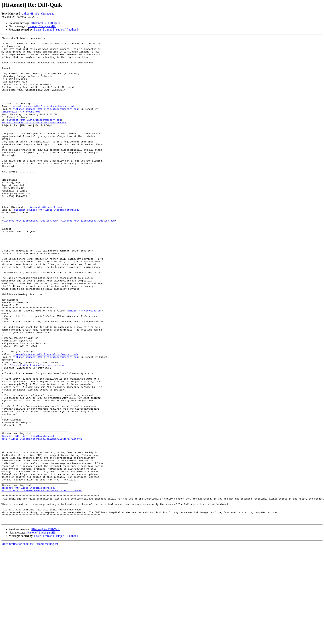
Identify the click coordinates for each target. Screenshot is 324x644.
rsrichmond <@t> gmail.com (43, 241)
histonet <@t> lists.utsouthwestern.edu (34, 137)
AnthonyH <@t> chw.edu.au (37, 14)
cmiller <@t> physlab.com (85, 366)
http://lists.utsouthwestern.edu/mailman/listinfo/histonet (42, 519)
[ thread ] (49, 30)
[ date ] (38, 30)
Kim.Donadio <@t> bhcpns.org (21, 127)
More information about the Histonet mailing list (30, 641)
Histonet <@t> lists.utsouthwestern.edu (28, 516)
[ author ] (72, 30)
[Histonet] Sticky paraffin (41, 26)
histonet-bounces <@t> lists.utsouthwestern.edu (43, 120)
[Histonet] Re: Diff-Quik (45, 23)
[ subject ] (60, 30)
